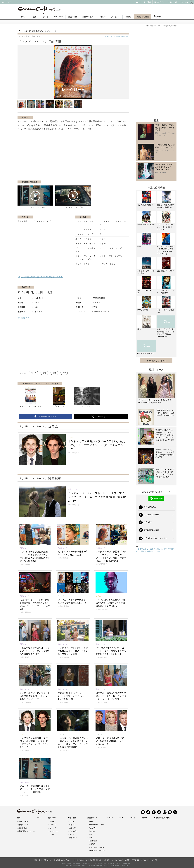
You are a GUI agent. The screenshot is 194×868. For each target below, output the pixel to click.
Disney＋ (92, 831)
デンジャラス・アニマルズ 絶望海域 (166, 292)
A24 (65, 373)
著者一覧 (37, 860)
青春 (55, 373)
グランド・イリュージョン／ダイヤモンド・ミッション (166, 227)
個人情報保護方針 (96, 860)
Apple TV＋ (93, 828)
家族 (45, 373)
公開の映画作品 (116, 36)
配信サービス (88, 17)
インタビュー (55, 831)
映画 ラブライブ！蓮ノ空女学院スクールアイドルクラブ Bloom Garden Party (166, 333)
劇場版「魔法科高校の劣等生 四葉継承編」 (166, 206)
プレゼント (115, 17)
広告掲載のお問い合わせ (62, 860)
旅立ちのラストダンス (166, 271)
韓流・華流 (73, 17)
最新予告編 (22, 828)
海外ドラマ (58, 17)
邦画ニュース (23, 822)
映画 (35, 17)
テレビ (46, 17)
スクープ (53, 822)
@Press (144, 860)
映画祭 (128, 17)
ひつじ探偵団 (143, 310)
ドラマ (34, 373)
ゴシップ (53, 828)
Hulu (90, 834)
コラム (52, 834)
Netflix (91, 838)
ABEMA (92, 822)
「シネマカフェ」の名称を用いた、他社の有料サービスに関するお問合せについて (156, 550)
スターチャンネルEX (96, 847)
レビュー (102, 17)
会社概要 (107, 860)
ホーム (24, 17)
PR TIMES (135, 860)
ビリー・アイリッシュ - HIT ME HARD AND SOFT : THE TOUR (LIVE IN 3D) (166, 250)
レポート (53, 825)
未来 (139, 246)
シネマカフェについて (80, 860)
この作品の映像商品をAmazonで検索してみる (42, 277)
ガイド (133, 818)
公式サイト (26, 318)
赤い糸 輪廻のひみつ (145, 205)
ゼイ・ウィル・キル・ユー (146, 292)
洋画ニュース (23, 825)
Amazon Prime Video (96, 825)
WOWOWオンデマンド (97, 851)
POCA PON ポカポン (146, 354)
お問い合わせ (47, 860)
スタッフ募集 (153, 860)
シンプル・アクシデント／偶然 (146, 272)
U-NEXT (92, 844)
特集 (168, 818)
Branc (157, 17)
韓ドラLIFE (73, 838)
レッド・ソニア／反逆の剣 (166, 311)
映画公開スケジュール (27, 831)
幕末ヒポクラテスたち (146, 224)
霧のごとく (142, 329)
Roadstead (93, 841)
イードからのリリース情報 (121, 860)
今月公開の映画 (142, 17)
